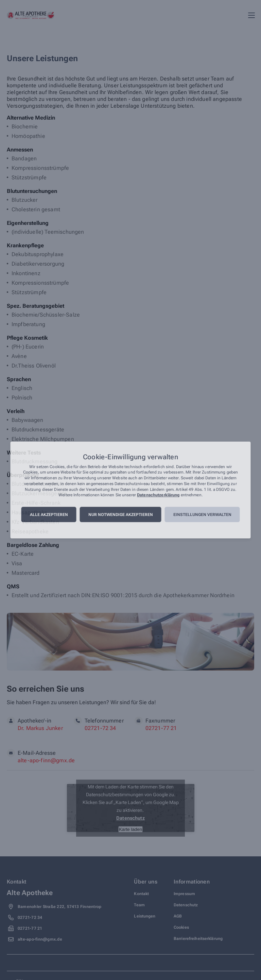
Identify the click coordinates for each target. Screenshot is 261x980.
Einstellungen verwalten (202, 515)
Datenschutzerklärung (158, 495)
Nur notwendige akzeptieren (121, 515)
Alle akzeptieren (49, 515)
